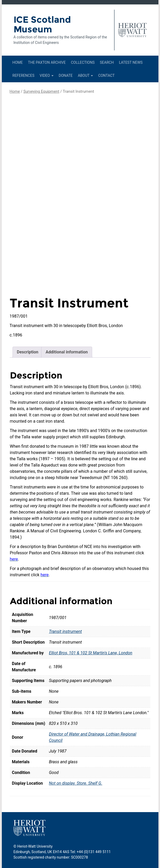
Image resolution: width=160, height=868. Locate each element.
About (85, 75)
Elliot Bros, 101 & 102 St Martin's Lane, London (91, 653)
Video (47, 75)
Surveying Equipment (41, 91)
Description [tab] (28, 352)
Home (18, 62)
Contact (106, 75)
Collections (83, 62)
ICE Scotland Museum (42, 24)
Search (107, 62)
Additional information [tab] (67, 352)
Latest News (131, 62)
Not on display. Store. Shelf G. (76, 783)
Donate (66, 75)
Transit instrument (66, 631)
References (23, 75)
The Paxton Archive (47, 62)
